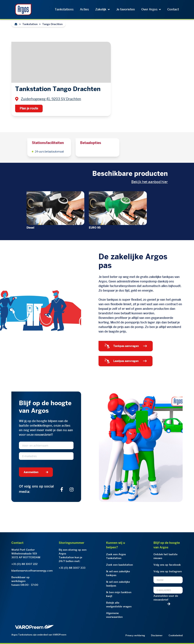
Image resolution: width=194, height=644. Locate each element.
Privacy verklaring (135, 635)
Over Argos (151, 9)
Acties (84, 9)
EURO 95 (95, 228)
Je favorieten (126, 9)
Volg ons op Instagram (168, 571)
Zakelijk (102, 9)
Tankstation (30, 24)
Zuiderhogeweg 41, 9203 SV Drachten (51, 99)
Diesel (30, 228)
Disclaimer (157, 635)
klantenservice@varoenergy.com (32, 571)
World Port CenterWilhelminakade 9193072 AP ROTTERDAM (26, 554)
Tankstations (64, 9)
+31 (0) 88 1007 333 (72, 568)
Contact (173, 9)
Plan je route (29, 108)
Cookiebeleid (176, 635)
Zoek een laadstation (119, 565)
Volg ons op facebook (167, 565)
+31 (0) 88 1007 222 (24, 564)
